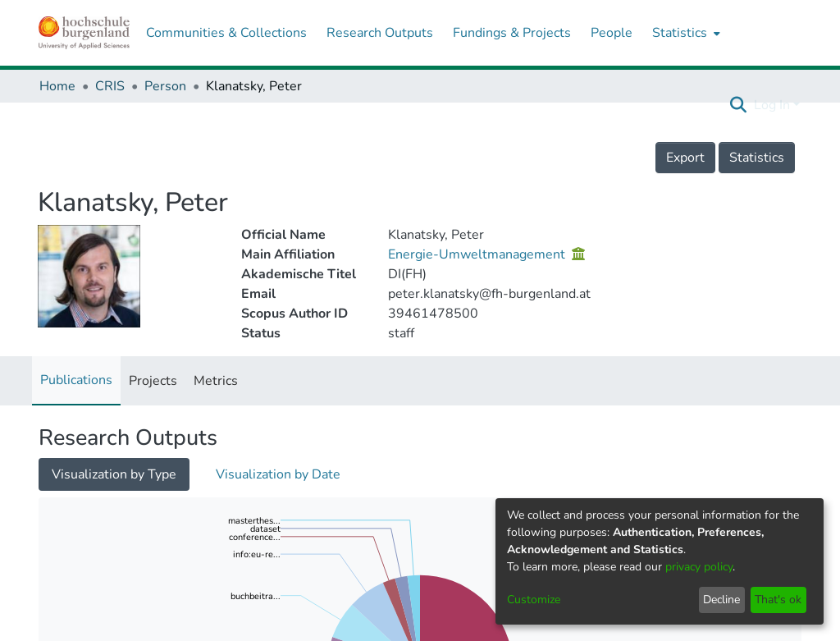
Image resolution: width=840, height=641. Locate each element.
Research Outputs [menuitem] (380, 33)
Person (165, 86)
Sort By (77, 587)
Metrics (216, 381)
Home (57, 86)
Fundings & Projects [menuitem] (512, 33)
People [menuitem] (612, 33)
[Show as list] (56, 474)
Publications (76, 380)
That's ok (778, 600)
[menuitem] (685, 33)
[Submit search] (739, 105)
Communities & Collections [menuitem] (226, 33)
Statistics (757, 158)
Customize (534, 600)
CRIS (110, 86)
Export (685, 158)
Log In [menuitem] (772, 105)
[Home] (84, 33)
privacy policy (699, 567)
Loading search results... (307, 471)
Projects (153, 381)
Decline (721, 600)
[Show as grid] (89, 474)
